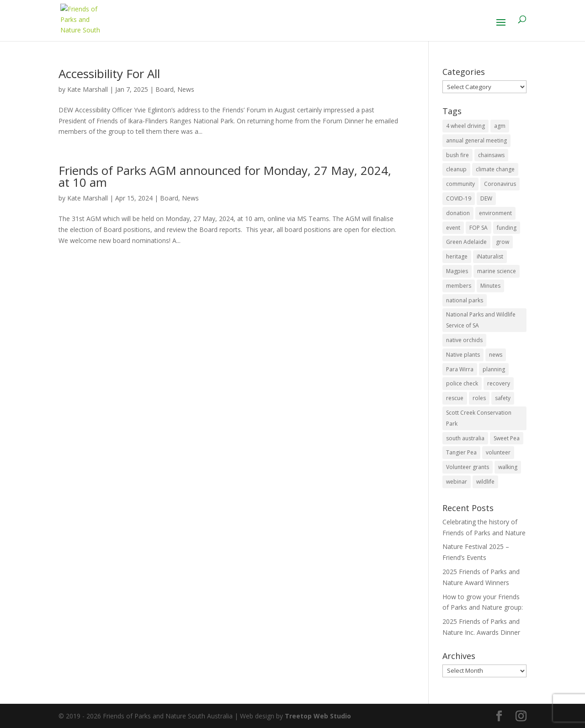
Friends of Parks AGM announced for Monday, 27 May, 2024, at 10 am (225, 176)
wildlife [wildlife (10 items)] (485, 482)
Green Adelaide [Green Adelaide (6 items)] (466, 242)
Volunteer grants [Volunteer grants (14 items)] (468, 467)
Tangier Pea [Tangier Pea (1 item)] (461, 452)
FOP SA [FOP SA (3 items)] (479, 228)
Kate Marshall (88, 89)
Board (165, 89)
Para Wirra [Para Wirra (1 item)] (460, 369)
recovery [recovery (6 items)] (499, 383)
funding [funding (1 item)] (507, 228)
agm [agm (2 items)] (500, 126)
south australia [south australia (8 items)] (465, 438)
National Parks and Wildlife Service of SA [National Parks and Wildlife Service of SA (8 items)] (481, 320)
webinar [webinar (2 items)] (457, 482)
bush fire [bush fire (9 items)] (457, 155)
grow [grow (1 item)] (503, 242)
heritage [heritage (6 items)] (457, 256)
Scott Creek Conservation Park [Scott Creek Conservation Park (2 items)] (479, 418)
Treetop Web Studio (318, 716)
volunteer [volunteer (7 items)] (498, 452)
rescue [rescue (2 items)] (455, 398)
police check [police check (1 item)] (462, 383)
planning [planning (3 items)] (494, 369)
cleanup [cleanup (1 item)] (456, 169)
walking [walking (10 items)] (508, 467)
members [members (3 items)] (459, 286)
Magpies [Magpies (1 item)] (457, 271)
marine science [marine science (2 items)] (497, 271)
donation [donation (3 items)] (458, 213)
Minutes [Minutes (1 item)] (490, 286)
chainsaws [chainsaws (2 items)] (491, 155)
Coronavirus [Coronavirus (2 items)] (500, 184)
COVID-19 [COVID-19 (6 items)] (459, 198)
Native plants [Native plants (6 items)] (463, 355)
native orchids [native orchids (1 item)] (464, 340)
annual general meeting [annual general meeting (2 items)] (476, 140)
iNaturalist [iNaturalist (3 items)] (490, 256)
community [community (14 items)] (460, 184)
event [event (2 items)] (453, 228)
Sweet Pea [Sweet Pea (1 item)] (507, 438)
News (186, 89)
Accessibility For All (109, 74)
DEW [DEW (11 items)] (486, 198)
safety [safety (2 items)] (503, 398)
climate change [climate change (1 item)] (495, 169)
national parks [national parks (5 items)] (465, 300)
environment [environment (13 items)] (495, 213)
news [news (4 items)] (496, 355)
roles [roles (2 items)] (479, 398)
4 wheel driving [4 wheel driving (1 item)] (465, 126)
